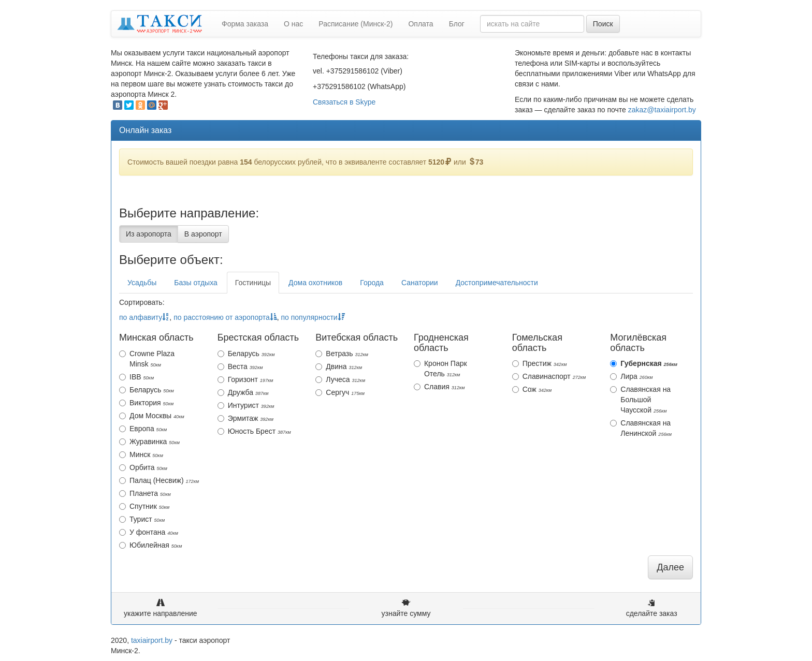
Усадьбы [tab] (142, 283)
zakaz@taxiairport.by (662, 110)
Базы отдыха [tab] (195, 283)
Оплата (421, 24)
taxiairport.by (152, 640)
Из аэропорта (149, 234)
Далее (670, 567)
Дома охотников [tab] (315, 283)
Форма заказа (245, 24)
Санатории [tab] (420, 283)
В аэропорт (203, 234)
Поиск (603, 24)
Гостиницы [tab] (253, 283)
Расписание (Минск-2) (356, 24)
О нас (293, 24)
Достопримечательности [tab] (497, 283)
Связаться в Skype (344, 102)
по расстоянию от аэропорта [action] (225, 317)
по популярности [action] (313, 317)
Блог (457, 24)
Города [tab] (372, 283)
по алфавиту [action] (144, 317)
